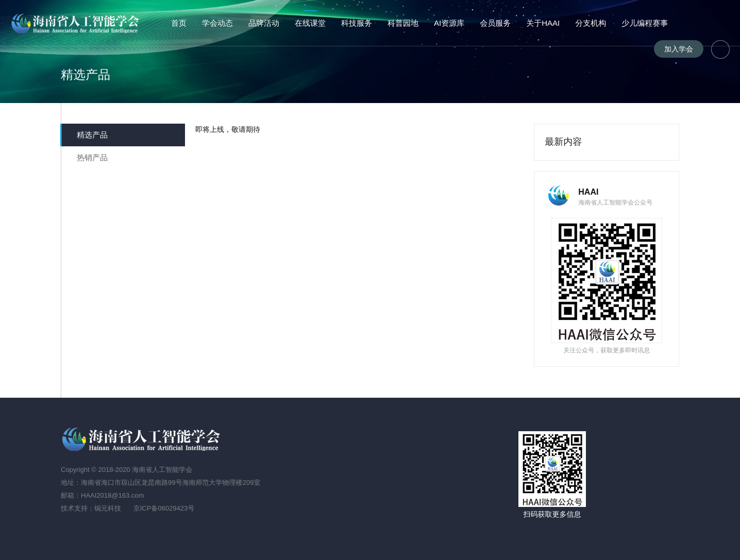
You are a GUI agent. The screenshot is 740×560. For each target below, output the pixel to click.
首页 (179, 23)
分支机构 (591, 23)
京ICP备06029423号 (164, 508)
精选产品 (92, 135)
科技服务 (357, 23)
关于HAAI (543, 23)
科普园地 (403, 23)
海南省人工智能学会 (77, 23)
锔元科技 (108, 508)
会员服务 (495, 23)
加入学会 (679, 49)
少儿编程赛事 (645, 23)
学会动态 (217, 23)
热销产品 (92, 157)
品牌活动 (264, 23)
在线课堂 (310, 23)
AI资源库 (449, 23)
